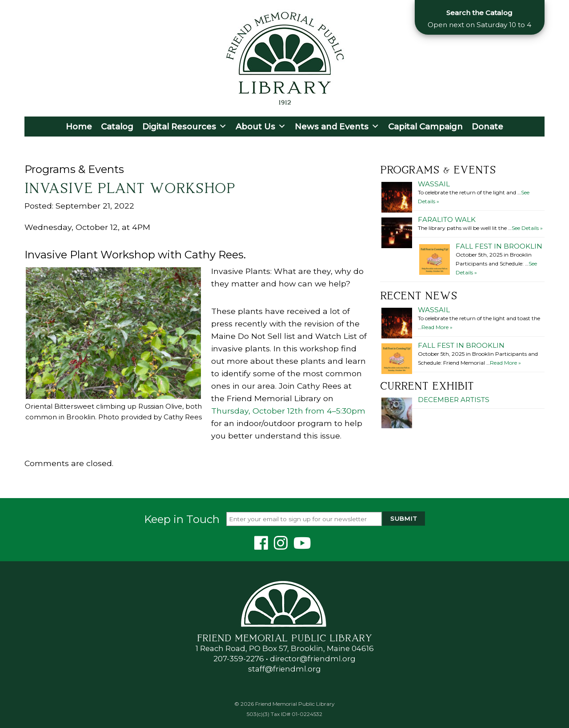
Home (79, 127)
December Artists (454, 400)
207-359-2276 (239, 659)
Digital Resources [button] (184, 127)
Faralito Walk (447, 219)
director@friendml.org (313, 659)
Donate (487, 127)
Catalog (117, 127)
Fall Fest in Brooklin (499, 246)
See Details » (527, 228)
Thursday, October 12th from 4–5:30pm (288, 411)
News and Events (337, 127)
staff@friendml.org (284, 669)
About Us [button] (261, 127)
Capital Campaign (425, 127)
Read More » (437, 327)
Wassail (434, 184)
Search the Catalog (479, 13)
